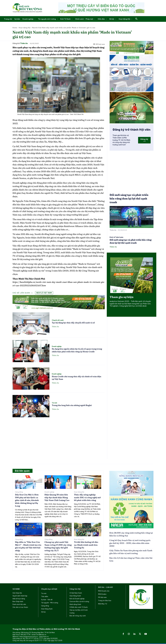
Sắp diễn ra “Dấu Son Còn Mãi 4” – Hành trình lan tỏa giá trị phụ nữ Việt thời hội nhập (28, 546)
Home (15, 28)
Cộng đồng (19, 492)
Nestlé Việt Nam (44, 293)
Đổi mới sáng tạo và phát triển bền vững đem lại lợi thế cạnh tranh (129, 199)
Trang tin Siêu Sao (105, 601)
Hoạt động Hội (25, 28)
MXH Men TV (103, 604)
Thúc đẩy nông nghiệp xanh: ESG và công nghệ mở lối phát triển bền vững (87, 497)
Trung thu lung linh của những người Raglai (72, 405)
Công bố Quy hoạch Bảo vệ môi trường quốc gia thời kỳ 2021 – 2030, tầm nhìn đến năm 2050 (130, 543)
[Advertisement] (59, 437)
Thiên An (24, 43)
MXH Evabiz (102, 594)
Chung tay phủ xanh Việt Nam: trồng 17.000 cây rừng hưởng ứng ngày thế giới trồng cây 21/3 (58, 546)
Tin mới (54, 403)
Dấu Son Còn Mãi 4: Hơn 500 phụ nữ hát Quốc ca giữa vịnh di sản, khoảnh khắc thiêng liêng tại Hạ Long (27, 500)
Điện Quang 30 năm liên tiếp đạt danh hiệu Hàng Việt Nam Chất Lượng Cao (57, 497)
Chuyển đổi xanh (58, 320)
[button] (136, 19)
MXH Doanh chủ (104, 591)
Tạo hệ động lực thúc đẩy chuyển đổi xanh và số (73, 323)
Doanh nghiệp (57, 346)
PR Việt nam (102, 597)
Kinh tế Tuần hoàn (116, 237)
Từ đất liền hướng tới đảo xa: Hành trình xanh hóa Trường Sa (86, 545)
